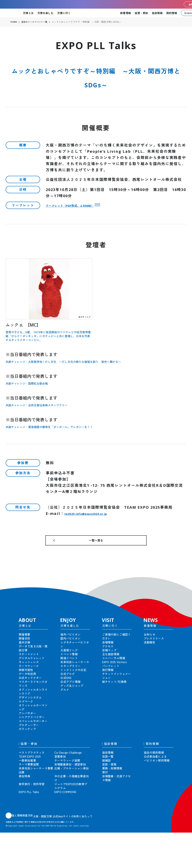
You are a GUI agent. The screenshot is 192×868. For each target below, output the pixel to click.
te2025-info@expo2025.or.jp (96, 513)
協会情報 (157, 13)
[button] (181, 586)
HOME (14, 22)
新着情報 (126, 13)
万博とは (28, 13)
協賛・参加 (141, 13)
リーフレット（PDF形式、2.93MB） (80, 205)
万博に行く (64, 13)
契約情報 (172, 13)
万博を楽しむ (45, 13)
